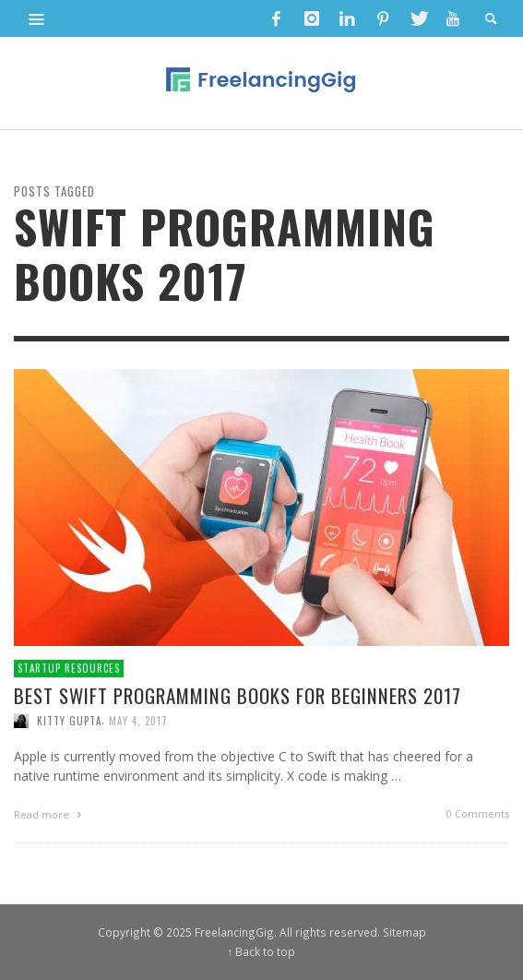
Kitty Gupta (69, 721)
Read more (50, 814)
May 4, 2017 (138, 721)
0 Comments (478, 813)
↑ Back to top (262, 951)
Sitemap (404, 932)
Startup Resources (69, 668)
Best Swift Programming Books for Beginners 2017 (238, 695)
